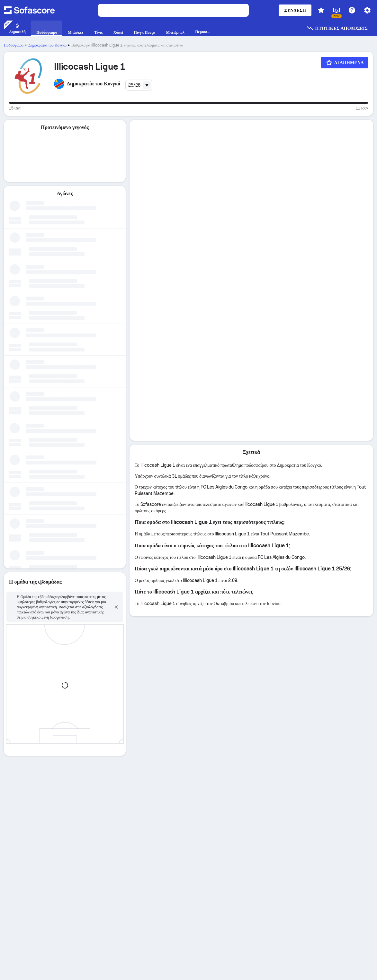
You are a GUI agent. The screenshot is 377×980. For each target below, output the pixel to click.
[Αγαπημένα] (345, 63)
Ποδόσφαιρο (14, 45)
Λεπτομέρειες (251, 127)
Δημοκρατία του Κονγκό (47, 45)
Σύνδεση (295, 10)
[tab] (251, 128)
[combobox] (139, 85)
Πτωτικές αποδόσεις (337, 28)
